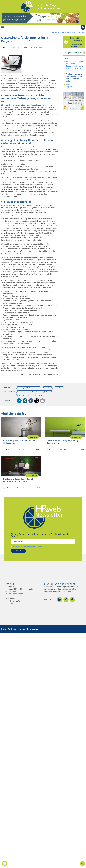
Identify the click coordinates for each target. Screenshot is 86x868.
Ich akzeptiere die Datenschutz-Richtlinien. (29, 547)
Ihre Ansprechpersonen (14, 594)
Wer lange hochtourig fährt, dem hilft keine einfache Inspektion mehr (74, 77)
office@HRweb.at (12, 591)
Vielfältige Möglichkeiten (71, 85)
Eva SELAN (20, 449)
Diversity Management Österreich (30, 395)
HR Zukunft (59, 388)
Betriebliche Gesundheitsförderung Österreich (35, 392)
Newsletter (76, 38)
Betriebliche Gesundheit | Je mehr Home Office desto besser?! (19, 480)
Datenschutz (33, 629)
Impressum (22, 629)
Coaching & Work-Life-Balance (74, 32)
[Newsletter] (66, 42)
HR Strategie (32, 475)
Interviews (33, 437)
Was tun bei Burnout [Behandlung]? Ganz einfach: (63, 442)
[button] (19, 401)
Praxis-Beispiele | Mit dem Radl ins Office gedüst (19, 442)
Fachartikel (47, 388)
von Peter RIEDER (36, 47)
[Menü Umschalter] (3, 28)
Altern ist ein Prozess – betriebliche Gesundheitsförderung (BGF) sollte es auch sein (74, 66)
